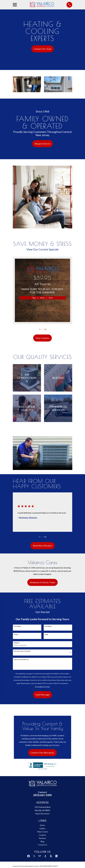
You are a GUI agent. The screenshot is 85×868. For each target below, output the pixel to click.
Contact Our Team (42, 49)
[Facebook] (29, 862)
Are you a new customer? (22, 652)
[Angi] (40, 862)
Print (51, 298)
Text (34, 298)
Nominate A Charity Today (42, 583)
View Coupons (43, 338)
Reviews (42, 844)
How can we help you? (21, 660)
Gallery (42, 834)
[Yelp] (51, 862)
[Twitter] (34, 862)
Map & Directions (42, 819)
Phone (16, 635)
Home (42, 831)
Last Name (48, 627)
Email (42, 298)
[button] (27, 84)
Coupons (42, 841)
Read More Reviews (42, 546)
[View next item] (45, 329)
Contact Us (42, 850)
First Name (17, 627)
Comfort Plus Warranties (42, 754)
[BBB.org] (45, 862)
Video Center (42, 837)
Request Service (43, 144)
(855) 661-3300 (42, 801)
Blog (42, 847)
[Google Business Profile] (56, 862)
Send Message (42, 695)
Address (17, 643)
